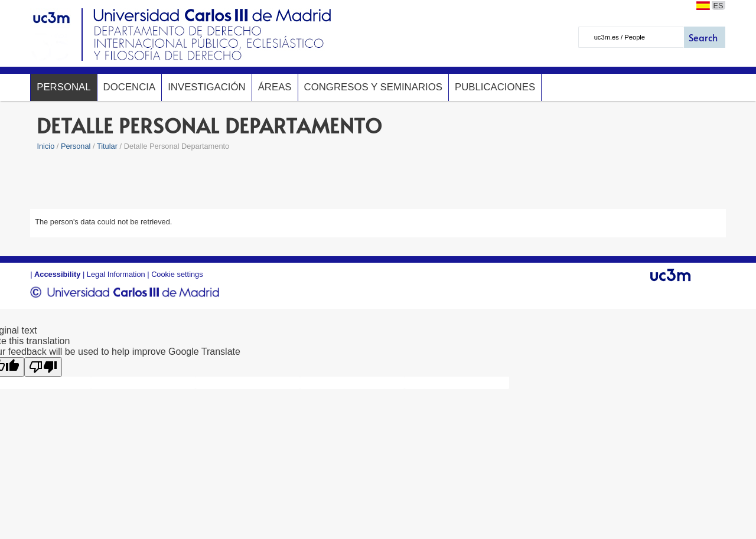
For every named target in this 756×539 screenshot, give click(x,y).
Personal (63, 87)
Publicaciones (495, 87)
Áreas (275, 87)
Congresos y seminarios (373, 87)
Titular (107, 146)
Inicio (45, 146)
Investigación (206, 87)
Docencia (130, 87)
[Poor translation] (43, 367)
